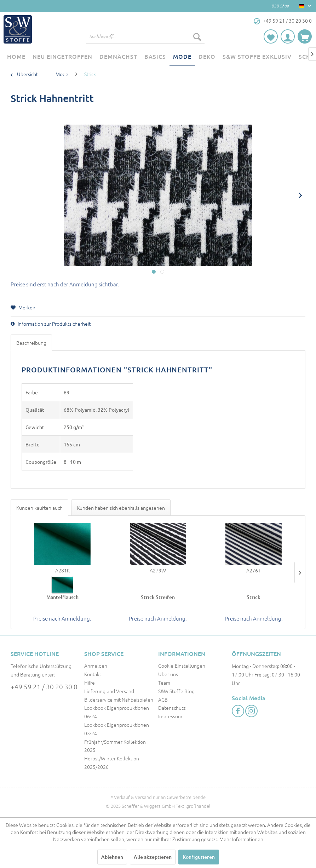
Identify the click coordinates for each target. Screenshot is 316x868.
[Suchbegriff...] (145, 36)
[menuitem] (145, 36)
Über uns (168, 674)
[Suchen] (197, 36)
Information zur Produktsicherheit (51, 324)
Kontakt (93, 674)
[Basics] (155, 57)
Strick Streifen (158, 597)
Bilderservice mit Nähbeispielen (119, 699)
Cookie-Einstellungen (182, 666)
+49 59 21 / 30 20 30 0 (44, 686)
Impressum (170, 716)
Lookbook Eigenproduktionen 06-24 (117, 712)
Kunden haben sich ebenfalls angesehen (121, 508)
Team (164, 683)
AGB (163, 699)
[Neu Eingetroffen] (62, 57)
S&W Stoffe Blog (176, 691)
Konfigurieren (199, 857)
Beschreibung (31, 343)
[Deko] (207, 57)
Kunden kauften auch (39, 508)
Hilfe (90, 683)
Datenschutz (172, 708)
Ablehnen (112, 857)
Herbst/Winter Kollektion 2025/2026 (112, 763)
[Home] (16, 57)
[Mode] (182, 57)
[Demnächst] (118, 57)
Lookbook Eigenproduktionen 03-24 (117, 729)
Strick (254, 597)
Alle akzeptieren (153, 857)
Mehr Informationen (241, 839)
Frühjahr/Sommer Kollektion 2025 (115, 746)
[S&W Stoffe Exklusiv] (257, 57)
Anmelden (96, 666)
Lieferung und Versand (109, 691)
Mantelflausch (62, 597)
